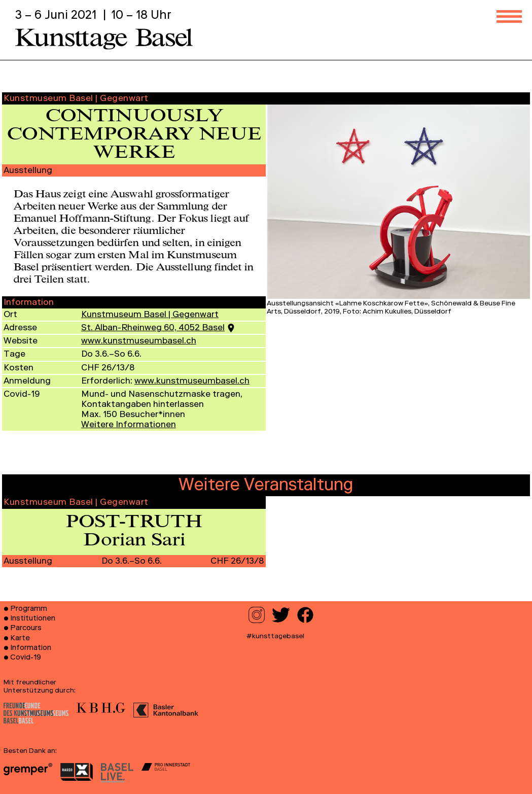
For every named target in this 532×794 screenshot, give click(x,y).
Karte (20, 639)
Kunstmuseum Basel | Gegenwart (150, 315)
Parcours (26, 629)
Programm (29, 609)
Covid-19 (26, 658)
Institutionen (33, 619)
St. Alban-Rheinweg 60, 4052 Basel (153, 329)
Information (31, 648)
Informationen (129, 425)
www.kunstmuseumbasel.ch (139, 342)
